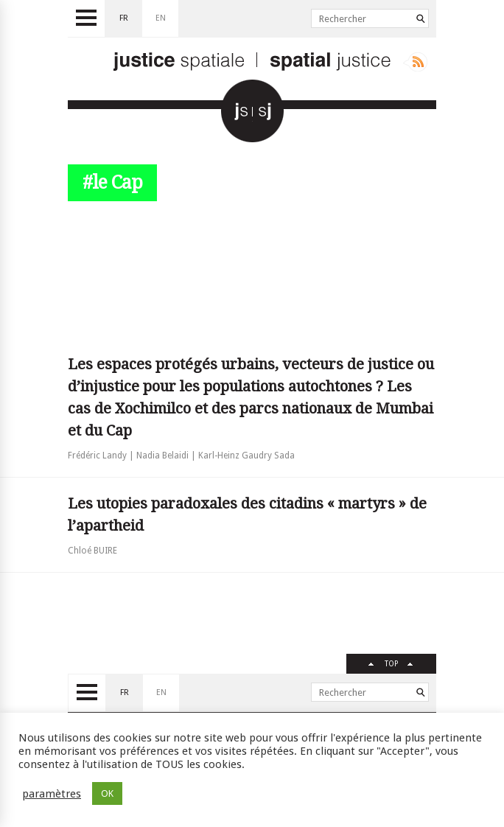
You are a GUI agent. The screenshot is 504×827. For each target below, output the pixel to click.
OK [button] (107, 793)
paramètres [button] (52, 794)
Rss (415, 62)
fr (124, 18)
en (161, 18)
